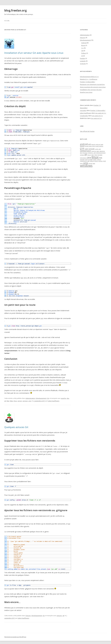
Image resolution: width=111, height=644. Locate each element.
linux (15, 399)
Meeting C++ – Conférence (89, 79)
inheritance (83, 158)
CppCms (94, 151)
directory (85, 153)
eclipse (82, 155)
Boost (83, 45)
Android (84, 43)
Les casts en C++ (101, 113)
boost (82, 146)
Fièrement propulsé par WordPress (15, 635)
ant (90, 144)
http (8, 399)
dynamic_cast (92, 153)
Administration (30, 397)
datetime (102, 151)
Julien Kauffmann (54, 399)
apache (64, 397)
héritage (100, 155)
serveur (25, 399)
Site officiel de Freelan (87, 131)
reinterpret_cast (85, 161)
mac (101, 158)
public (95, 160)
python (99, 160)
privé (86, 160)
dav (68, 397)
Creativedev (84, 116)
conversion (85, 151)
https (11, 399)
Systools (83, 64)
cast (86, 149)
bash (102, 144)
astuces (59, 614)
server (20, 399)
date (98, 151)
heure (89, 155)
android (84, 144)
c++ (82, 148)
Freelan (82, 58)
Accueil (7, 21)
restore (92, 161)
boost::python (99, 146)
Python (84, 53)
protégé (90, 160)
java (89, 157)
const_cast (98, 149)
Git (48, 397)
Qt (82, 56)
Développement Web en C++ (89, 77)
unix (30, 399)
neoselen (83, 110)
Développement (41, 397)
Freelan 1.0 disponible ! (88, 82)
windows (86, 166)
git (5, 399)
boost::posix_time (90, 146)
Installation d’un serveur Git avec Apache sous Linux (34, 53)
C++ (82, 48)
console (91, 149)
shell (104, 161)
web (94, 163)
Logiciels (83, 61)
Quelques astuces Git (16, 425)
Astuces (28, 614)
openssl (82, 160)
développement (101, 153)
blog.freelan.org (16, 10)
